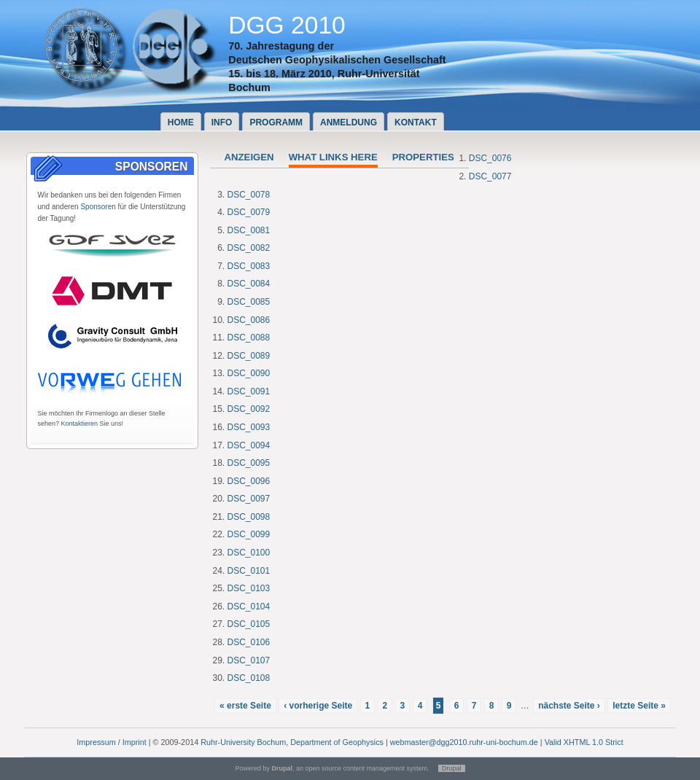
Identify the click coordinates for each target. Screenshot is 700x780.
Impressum (96, 742)
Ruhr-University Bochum (243, 742)
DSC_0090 (249, 373)
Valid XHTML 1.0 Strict (584, 742)
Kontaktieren (80, 424)
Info (222, 122)
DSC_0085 (249, 302)
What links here (333, 157)
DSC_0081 (249, 230)
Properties (423, 157)
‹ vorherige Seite (318, 706)
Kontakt (416, 122)
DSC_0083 (249, 266)
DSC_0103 (249, 588)
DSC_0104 (249, 607)
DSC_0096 (249, 481)
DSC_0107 (249, 660)
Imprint (135, 742)
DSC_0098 (249, 517)
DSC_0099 (249, 534)
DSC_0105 (249, 624)
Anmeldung (349, 122)
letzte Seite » (639, 706)
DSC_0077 (490, 176)
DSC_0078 (249, 195)
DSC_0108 (249, 678)
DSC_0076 (490, 158)
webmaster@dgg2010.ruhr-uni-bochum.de (464, 742)
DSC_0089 (249, 356)
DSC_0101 (249, 571)
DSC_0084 (249, 284)
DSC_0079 (249, 212)
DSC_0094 (249, 445)
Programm (276, 122)
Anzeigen (249, 157)
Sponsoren (98, 207)
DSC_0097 (249, 499)
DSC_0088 (249, 338)
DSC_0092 (249, 409)
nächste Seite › (569, 706)
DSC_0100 (249, 553)
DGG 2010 (287, 25)
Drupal (452, 768)
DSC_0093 (249, 427)
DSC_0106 (249, 642)
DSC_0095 (249, 463)
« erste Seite (245, 706)
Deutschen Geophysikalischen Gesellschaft (337, 60)
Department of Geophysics (337, 742)
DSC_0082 (249, 248)
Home (181, 122)
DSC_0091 (249, 391)
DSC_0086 (249, 320)
